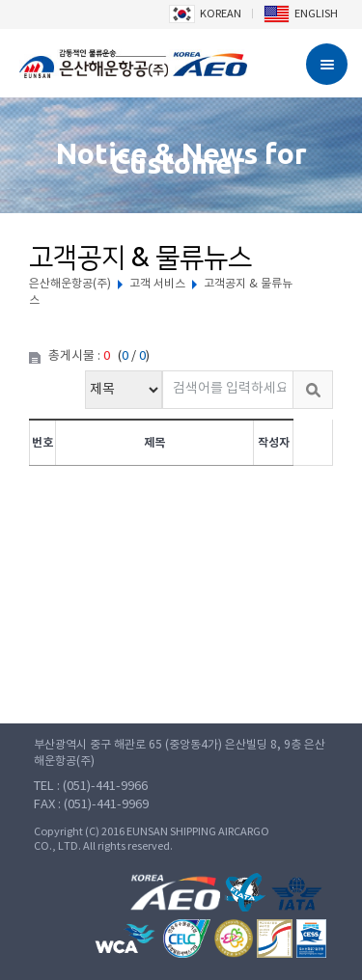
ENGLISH (301, 14)
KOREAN (205, 14)
